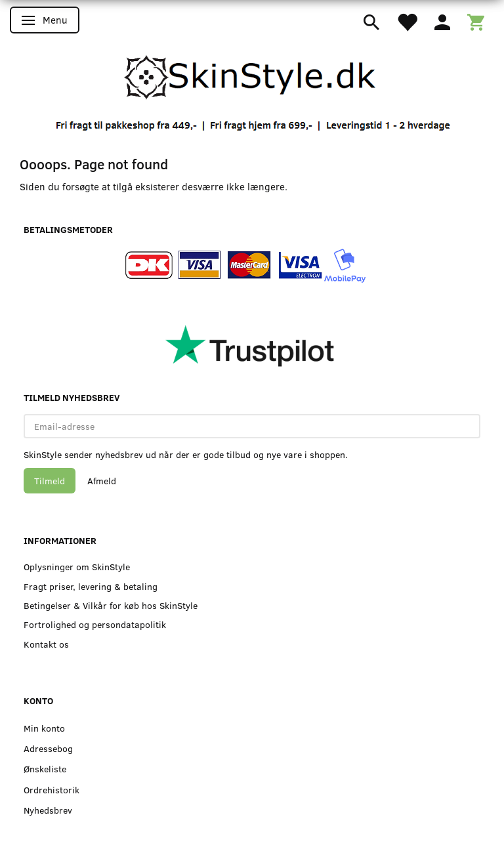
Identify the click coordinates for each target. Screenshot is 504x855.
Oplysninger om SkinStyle (77, 567)
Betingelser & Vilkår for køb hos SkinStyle (111, 605)
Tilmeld (50, 481)
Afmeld (102, 481)
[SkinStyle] (252, 75)
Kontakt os (46, 644)
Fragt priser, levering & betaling (91, 586)
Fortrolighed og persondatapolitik (95, 624)
